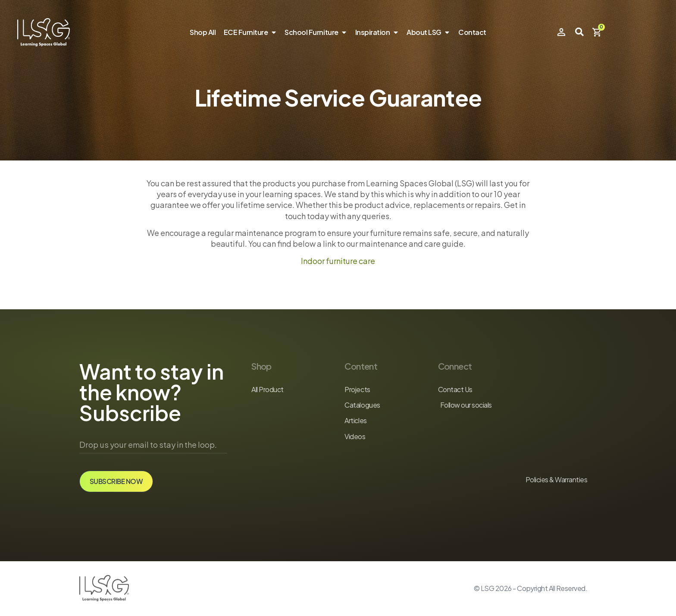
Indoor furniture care (338, 261)
